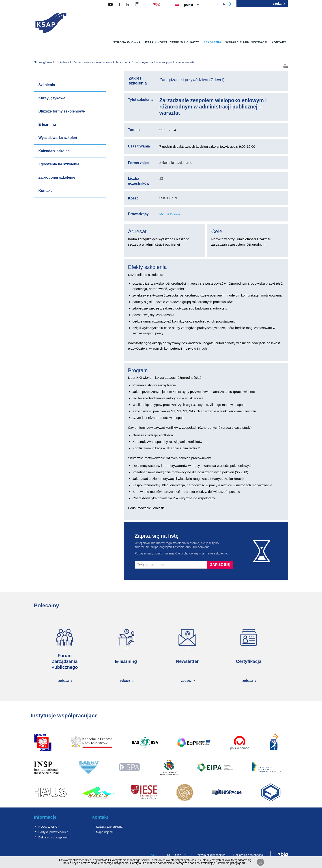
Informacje (45, 817)
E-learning (47, 124)
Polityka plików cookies (53, 832)
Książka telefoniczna (109, 827)
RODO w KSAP (49, 827)
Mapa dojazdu (105, 832)
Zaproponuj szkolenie (57, 177)
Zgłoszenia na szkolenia (59, 164)
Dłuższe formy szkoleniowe (62, 111)
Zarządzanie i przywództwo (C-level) (192, 80)
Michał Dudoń (170, 214)
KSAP (149, 42)
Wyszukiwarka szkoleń (58, 138)
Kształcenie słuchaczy (178, 42)
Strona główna (127, 42)
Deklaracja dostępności (54, 837)
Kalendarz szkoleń (54, 151)
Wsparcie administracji (246, 42)
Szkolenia (212, 42)
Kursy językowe (52, 98)
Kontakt (279, 42)
